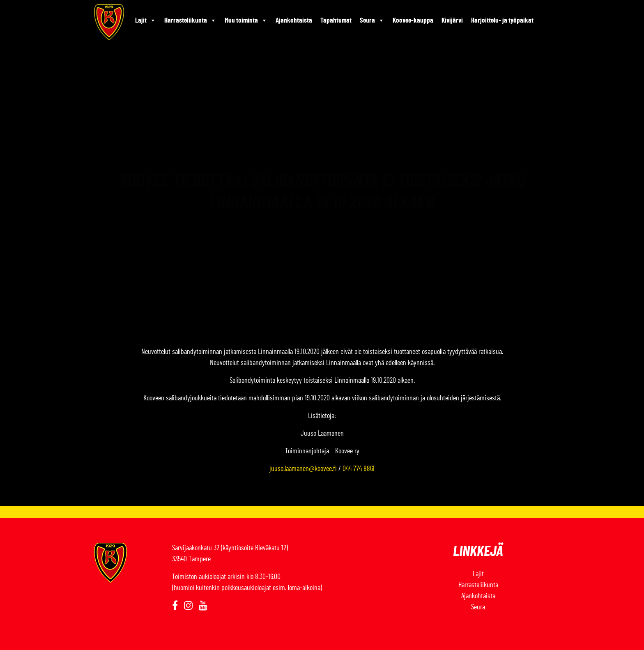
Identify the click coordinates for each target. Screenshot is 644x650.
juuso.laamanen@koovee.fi (303, 469)
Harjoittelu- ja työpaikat (502, 20)
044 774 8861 (359, 469)
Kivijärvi (452, 20)
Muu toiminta (246, 21)
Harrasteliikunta (190, 21)
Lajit (146, 21)
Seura (372, 21)
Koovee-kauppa (413, 20)
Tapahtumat (336, 20)
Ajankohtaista (294, 20)
